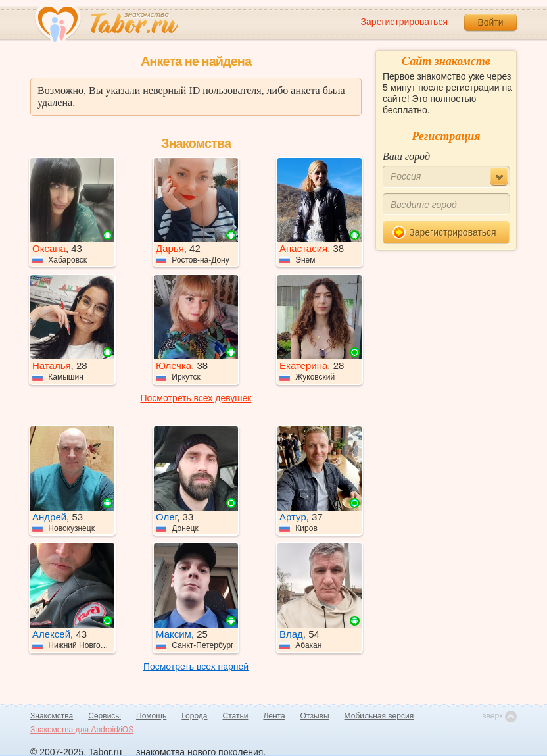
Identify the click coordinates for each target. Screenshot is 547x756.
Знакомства (52, 716)
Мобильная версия (379, 716)
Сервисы (105, 716)
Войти (490, 22)
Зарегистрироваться (404, 22)
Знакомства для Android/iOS (82, 730)
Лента (274, 716)
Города (194, 716)
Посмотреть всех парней (196, 667)
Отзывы (315, 716)
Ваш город (406, 156)
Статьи (236, 716)
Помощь (151, 716)
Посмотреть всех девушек (196, 398)
